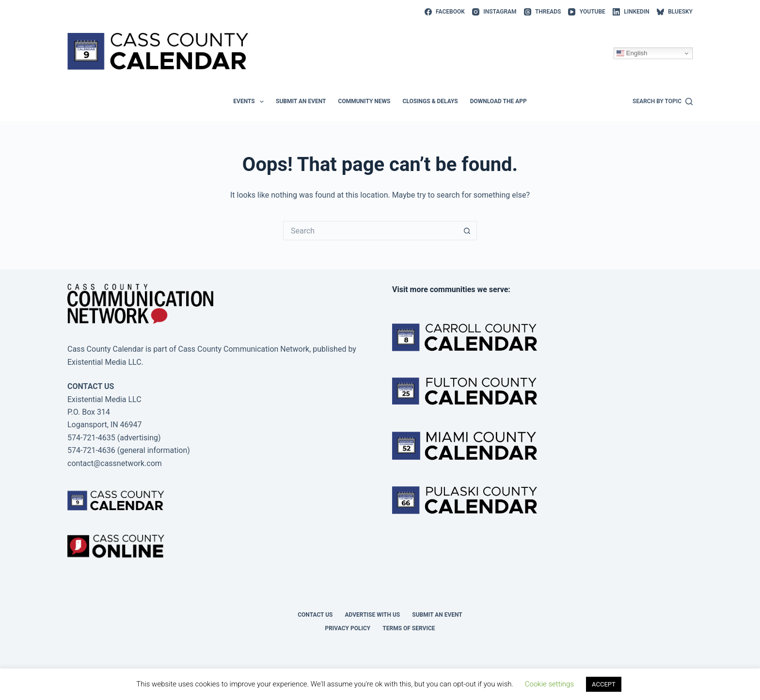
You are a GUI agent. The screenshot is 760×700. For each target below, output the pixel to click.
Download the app (499, 101)
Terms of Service (409, 628)
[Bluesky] (675, 12)
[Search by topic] (663, 102)
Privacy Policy (348, 628)
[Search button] (467, 231)
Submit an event (301, 101)
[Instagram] (494, 12)
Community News (364, 101)
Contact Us (315, 615)
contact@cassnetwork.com (115, 463)
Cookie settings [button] (549, 684)
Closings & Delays (430, 101)
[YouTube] (586, 12)
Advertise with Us (373, 615)
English (632, 53)
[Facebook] (445, 12)
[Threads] (543, 12)
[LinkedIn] (631, 12)
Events (250, 102)
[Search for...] (370, 231)
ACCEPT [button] (604, 684)
